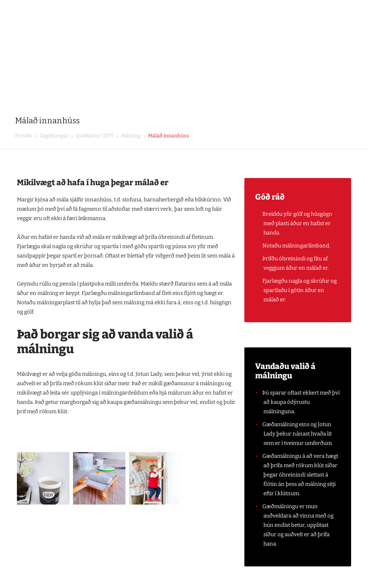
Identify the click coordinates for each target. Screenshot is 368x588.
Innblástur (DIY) (94, 136)
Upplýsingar (54, 136)
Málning (130, 136)
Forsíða (24, 136)
